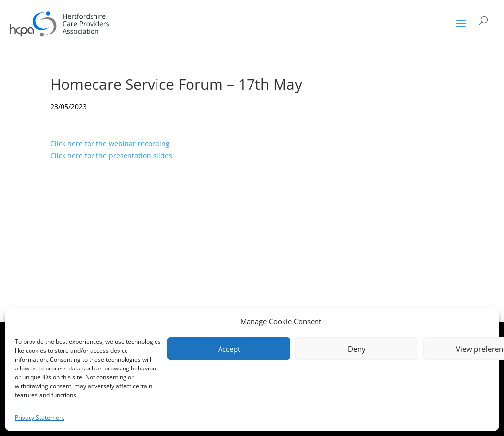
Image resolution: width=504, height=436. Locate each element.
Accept (229, 349)
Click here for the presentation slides (111, 155)
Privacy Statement (40, 418)
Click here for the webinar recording (110, 144)
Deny (357, 349)
